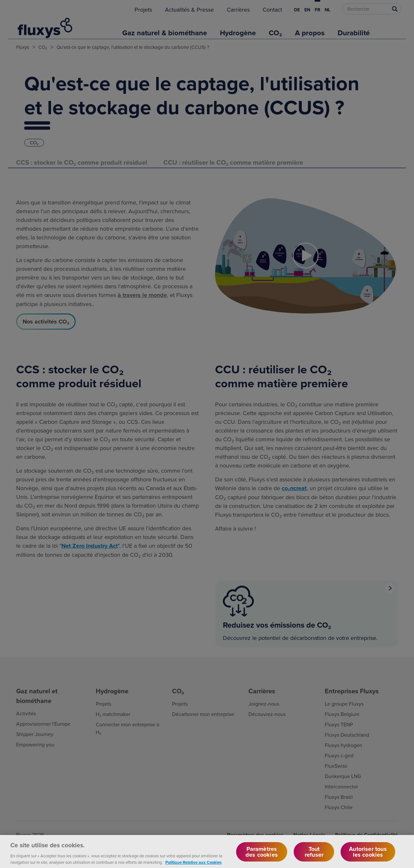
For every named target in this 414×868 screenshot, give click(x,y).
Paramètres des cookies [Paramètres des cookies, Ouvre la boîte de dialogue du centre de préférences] (262, 856)
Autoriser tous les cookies (368, 856)
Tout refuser (314, 856)
